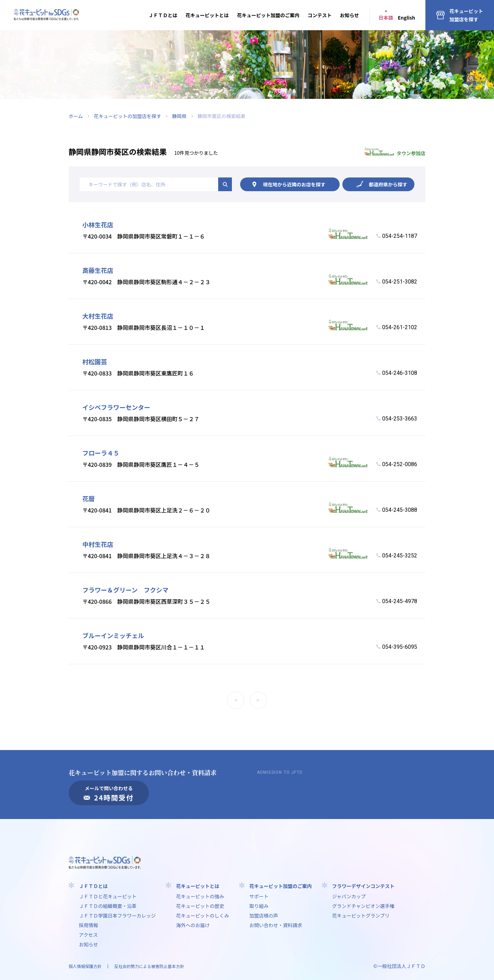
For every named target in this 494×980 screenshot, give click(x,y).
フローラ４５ (101, 453)
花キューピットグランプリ (361, 915)
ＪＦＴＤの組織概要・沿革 (108, 906)
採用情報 (89, 925)
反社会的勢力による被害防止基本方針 (149, 966)
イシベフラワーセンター (116, 407)
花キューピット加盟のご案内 (268, 15)
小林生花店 (98, 224)
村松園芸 (95, 361)
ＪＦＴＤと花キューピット (108, 896)
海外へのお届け (193, 925)
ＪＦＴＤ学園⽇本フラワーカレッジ (117, 915)
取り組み (259, 906)
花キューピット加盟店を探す (466, 15)
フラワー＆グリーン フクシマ (125, 590)
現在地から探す (294, 184)
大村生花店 (98, 316)
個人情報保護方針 (85, 966)
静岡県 (179, 116)
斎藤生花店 (98, 270)
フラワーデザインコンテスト (363, 886)
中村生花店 (98, 544)
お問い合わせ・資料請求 (276, 925)
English (407, 18)
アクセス (88, 935)
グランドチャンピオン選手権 (363, 906)
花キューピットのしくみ (203, 915)
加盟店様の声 (264, 915)
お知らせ (350, 15)
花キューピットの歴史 (200, 906)
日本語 (386, 18)
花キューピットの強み (200, 896)
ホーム (76, 116)
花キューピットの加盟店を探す (128, 116)
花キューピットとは (207, 15)
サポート (259, 896)
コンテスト (320, 15)
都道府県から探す (388, 184)
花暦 (89, 498)
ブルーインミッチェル (113, 635)
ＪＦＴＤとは (163, 15)
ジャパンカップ (349, 896)
